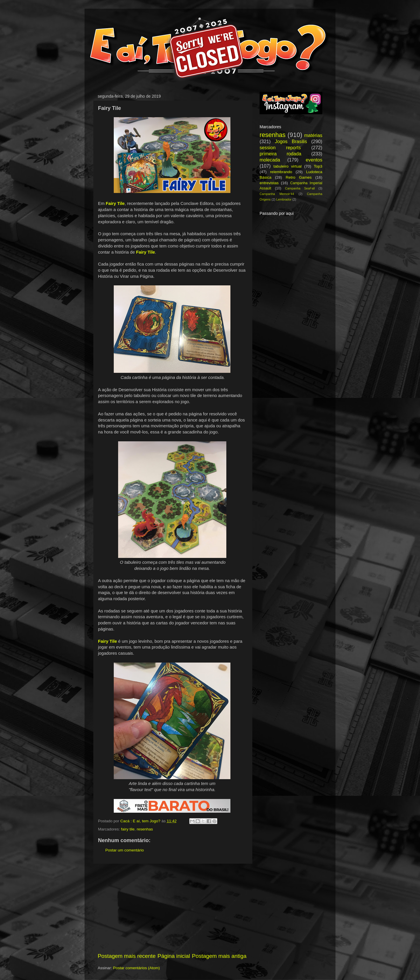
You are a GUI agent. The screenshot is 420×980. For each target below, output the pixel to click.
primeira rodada (280, 154)
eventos (314, 160)
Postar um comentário (125, 850)
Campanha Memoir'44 (277, 194)
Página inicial (174, 956)
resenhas (145, 829)
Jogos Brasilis (291, 141)
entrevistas (269, 183)
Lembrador (284, 199)
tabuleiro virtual (287, 166)
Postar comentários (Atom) (137, 968)
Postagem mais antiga (219, 956)
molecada (270, 160)
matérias (313, 135)
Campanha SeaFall (300, 188)
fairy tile (128, 829)
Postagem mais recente (127, 956)
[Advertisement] (172, 908)
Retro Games (299, 177)
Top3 (318, 166)
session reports (280, 147)
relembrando (281, 172)
